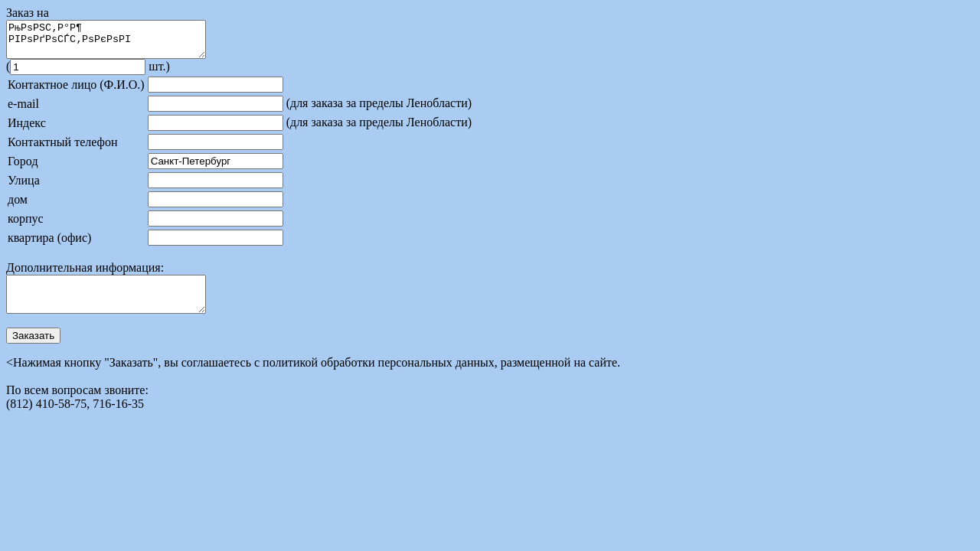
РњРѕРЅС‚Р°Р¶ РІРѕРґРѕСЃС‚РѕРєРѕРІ (118, 43)
